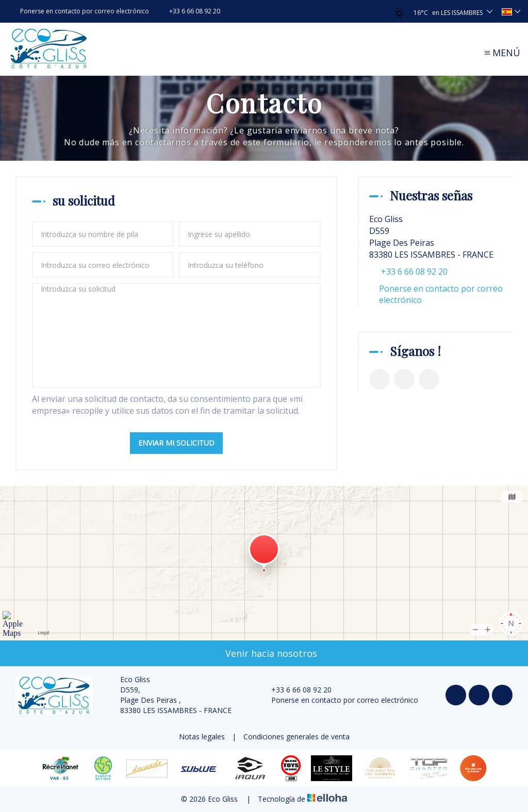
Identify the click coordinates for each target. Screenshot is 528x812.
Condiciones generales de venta (296, 737)
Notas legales (202, 737)
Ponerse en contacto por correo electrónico (441, 294)
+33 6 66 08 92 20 (295, 690)
